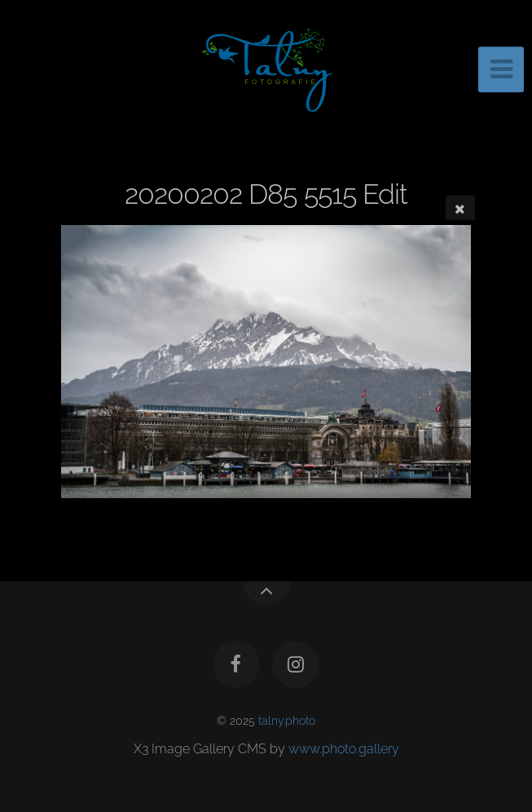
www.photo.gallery (344, 749)
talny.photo (287, 720)
